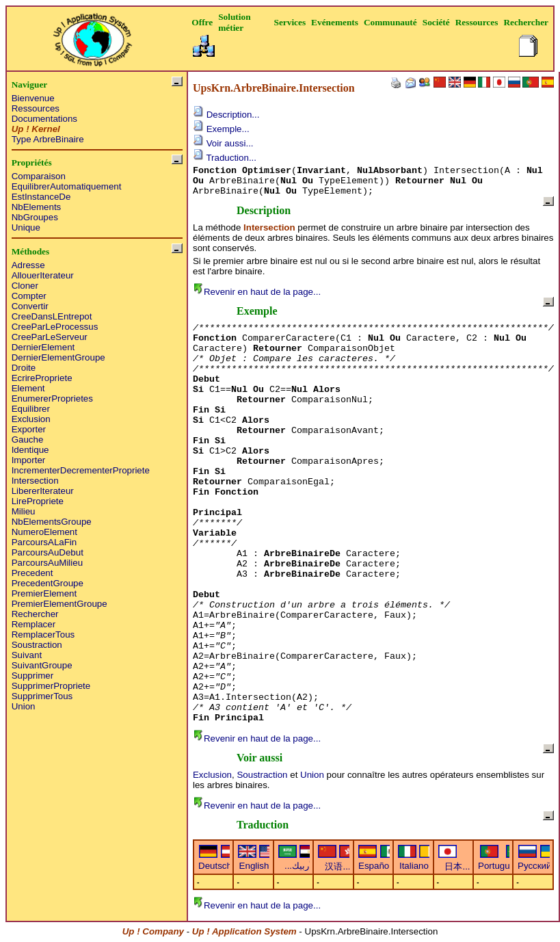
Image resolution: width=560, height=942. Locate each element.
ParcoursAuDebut (48, 552)
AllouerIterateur (43, 275)
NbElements (37, 207)
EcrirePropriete (42, 378)
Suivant (27, 655)
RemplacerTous (43, 634)
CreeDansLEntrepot (52, 316)
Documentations (44, 119)
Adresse (28, 265)
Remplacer (34, 624)
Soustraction (37, 645)
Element (28, 388)
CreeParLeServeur (50, 337)
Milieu (24, 511)
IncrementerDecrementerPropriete (81, 470)
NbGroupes (35, 217)
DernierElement (43, 347)
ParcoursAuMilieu (47, 563)
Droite (24, 368)
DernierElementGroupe (58, 357)
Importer (29, 460)
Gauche (28, 440)
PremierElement (44, 593)
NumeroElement (44, 532)
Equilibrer (31, 409)
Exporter (29, 429)
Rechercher (35, 614)
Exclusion (31, 419)
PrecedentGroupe (48, 583)
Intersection (35, 481)
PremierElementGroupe (59, 604)
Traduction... (225, 158)
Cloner (25, 286)
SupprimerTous (42, 696)
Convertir (30, 306)
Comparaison (39, 176)
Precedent (32, 573)
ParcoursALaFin (44, 542)
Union (24, 706)
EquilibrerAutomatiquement (67, 186)
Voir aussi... (223, 143)
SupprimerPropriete (51, 686)
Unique (26, 227)
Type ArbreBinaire (48, 139)
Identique (30, 450)
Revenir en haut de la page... (257, 292)
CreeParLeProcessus (55, 327)
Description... (226, 115)
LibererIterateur (43, 491)
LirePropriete (38, 501)
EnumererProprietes (52, 398)
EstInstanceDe (41, 197)
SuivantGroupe (42, 665)
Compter (29, 296)
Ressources (36, 108)
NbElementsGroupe (52, 522)
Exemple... (221, 129)
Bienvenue (33, 98)
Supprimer (32, 676)
